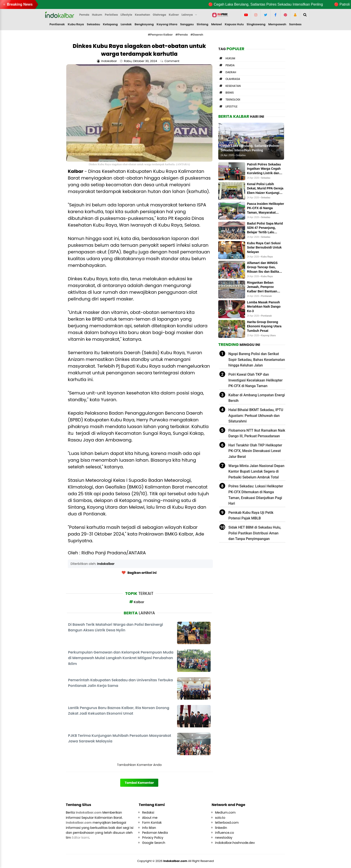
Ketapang (110, 24)
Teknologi (233, 100)
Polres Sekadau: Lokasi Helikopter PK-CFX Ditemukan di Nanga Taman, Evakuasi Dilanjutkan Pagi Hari (256, 495)
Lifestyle (231, 106)
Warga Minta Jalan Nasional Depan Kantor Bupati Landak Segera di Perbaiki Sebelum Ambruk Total (256, 472)
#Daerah (197, 35)
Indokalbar (106, 564)
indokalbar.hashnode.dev (235, 843)
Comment (172, 61)
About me (150, 818)
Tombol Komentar (139, 783)
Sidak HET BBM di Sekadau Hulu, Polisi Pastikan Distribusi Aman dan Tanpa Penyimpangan (255, 533)
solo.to (220, 818)
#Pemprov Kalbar (160, 35)
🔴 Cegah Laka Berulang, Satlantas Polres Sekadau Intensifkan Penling (275, 4)
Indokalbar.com (175, 861)
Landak (126, 24)
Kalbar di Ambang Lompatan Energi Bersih (257, 398)
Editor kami (81, 838)
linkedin (221, 828)
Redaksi (148, 812)
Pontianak (57, 24)
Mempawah (277, 24)
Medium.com (225, 812)
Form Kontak (152, 823)
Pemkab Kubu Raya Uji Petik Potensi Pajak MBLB (251, 515)
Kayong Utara (167, 24)
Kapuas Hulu (234, 24)
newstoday (224, 838)
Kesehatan (233, 86)
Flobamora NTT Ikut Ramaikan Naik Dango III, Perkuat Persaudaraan (257, 433)
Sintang (202, 24)
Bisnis (230, 93)
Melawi (216, 24)
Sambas (295, 24)
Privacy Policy (153, 838)
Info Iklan (149, 828)
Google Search (154, 843)
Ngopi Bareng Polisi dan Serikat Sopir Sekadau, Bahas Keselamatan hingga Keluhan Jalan (257, 360)
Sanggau (187, 24)
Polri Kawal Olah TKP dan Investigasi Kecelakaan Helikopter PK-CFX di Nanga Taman (255, 380)
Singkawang (256, 24)
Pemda (230, 65)
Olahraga (233, 79)
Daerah (231, 72)
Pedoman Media (155, 833)
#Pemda (182, 35)
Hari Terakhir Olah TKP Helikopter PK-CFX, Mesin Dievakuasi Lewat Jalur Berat (255, 451)
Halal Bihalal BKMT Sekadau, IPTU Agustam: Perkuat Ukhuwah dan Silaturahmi (256, 416)
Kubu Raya (76, 24)
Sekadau (93, 24)
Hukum (230, 58)
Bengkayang (144, 24)
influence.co (225, 833)
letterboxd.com (227, 823)
